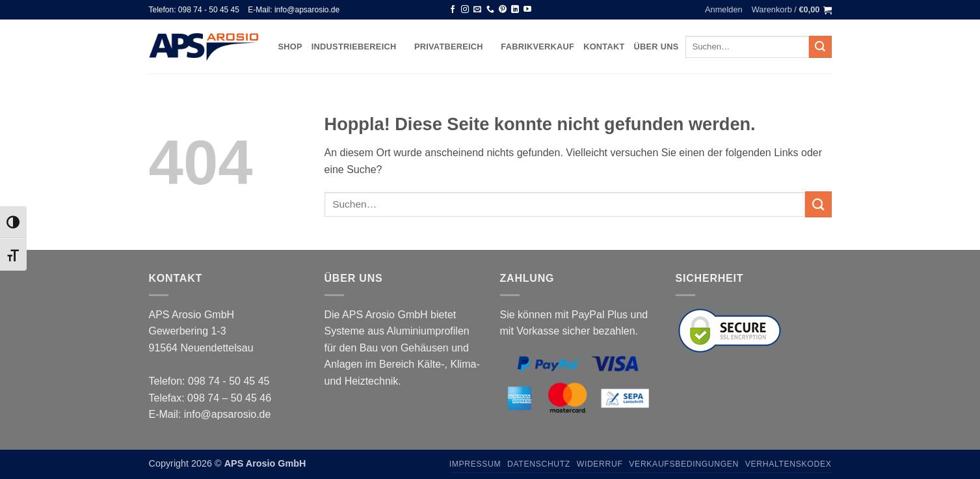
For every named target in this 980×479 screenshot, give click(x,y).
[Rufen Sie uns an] (490, 10)
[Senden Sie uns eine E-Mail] (477, 10)
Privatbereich (453, 47)
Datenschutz (539, 464)
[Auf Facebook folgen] (453, 10)
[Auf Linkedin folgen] (515, 10)
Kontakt (604, 47)
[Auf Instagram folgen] (465, 10)
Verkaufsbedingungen (684, 464)
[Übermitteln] (820, 47)
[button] (724, 10)
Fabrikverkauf (537, 47)
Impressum (475, 464)
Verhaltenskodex (788, 464)
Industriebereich (358, 47)
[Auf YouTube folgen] (527, 10)
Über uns (656, 47)
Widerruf (600, 464)
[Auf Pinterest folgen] (503, 10)
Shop (290, 47)
